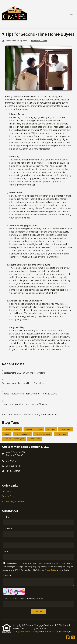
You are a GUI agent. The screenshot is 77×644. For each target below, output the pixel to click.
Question (7, 575)
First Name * (9, 517)
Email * (6, 540)
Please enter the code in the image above (23, 599)
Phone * (7, 552)
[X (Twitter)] (73, 638)
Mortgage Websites (23, 632)
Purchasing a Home (39, 41)
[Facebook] (68, 638)
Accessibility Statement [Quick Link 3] (13, 501)
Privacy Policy (50, 570)
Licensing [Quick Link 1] (7, 491)
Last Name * (9, 529)
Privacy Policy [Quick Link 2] (9, 496)
